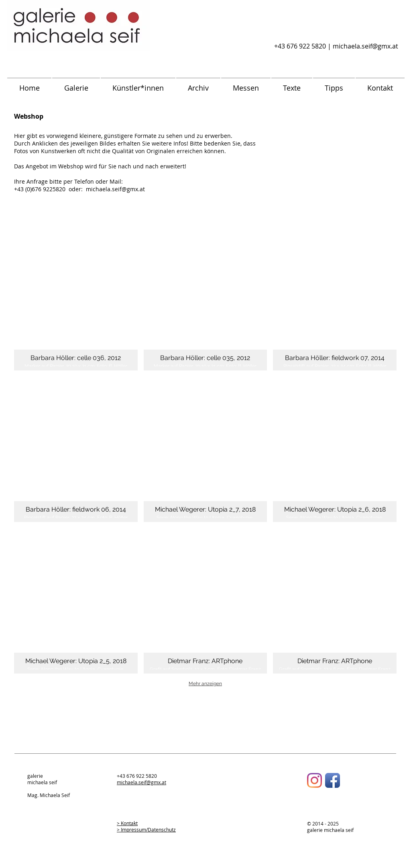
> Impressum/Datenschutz (146, 830)
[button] (76, 298)
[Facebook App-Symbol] (333, 780)
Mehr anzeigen (205, 684)
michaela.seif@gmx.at (365, 46)
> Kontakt (127, 823)
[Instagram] (314, 780)
